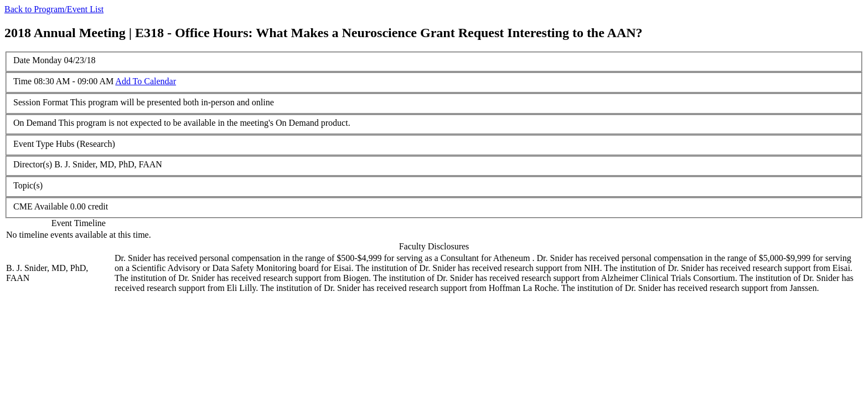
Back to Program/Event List (54, 9)
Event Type (33, 144)
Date (22, 60)
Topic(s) (28, 185)
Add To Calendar (146, 81)
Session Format (41, 102)
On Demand (35, 123)
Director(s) (33, 164)
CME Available (41, 206)
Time (22, 81)
